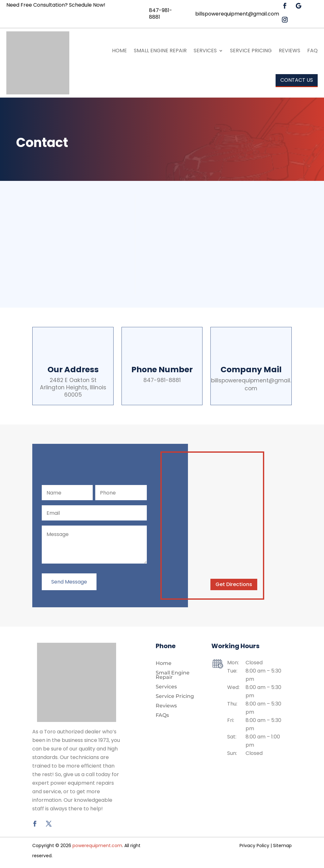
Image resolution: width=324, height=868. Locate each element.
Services (205, 51)
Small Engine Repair (160, 51)
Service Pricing (251, 51)
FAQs (162, 717)
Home (119, 51)
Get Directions (234, 585)
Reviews (290, 51)
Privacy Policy (254, 846)
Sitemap (282, 846)
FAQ (312, 51)
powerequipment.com (97, 846)
